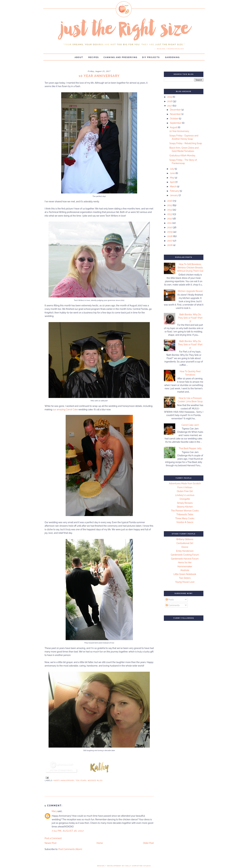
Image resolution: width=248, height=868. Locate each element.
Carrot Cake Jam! (190, 425)
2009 (170, 232)
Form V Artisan (185, 487)
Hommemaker (185, 566)
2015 (170, 205)
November (176, 114)
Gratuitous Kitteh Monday (182, 156)
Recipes (94, 57)
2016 (170, 201)
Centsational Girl (185, 543)
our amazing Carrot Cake (65, 410)
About (79, 57)
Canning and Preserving (121, 57)
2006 (170, 245)
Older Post (148, 843)
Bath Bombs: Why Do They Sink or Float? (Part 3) (190, 318)
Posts (170, 600)
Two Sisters (185, 578)
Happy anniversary (64, 781)
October (174, 119)
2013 (170, 214)
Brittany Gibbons (185, 539)
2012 (170, 219)
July (172, 169)
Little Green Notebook (185, 574)
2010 (170, 227)
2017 (170, 106)
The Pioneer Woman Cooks (185, 511)
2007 (170, 241)
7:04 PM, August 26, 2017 (68, 831)
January (174, 195)
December (176, 110)
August (174, 127)
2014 (170, 210)
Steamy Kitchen (185, 507)
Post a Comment (53, 838)
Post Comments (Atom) (70, 849)
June (173, 173)
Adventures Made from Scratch (185, 483)
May (172, 178)
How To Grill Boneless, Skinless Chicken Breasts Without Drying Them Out (190, 268)
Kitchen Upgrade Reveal (190, 291)
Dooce (185, 547)
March (173, 186)
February (175, 191)
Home (100, 843)
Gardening (172, 57)
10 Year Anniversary (179, 131)
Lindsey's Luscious (185, 495)
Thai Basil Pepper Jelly (190, 448)
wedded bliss (95, 781)
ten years (81, 781)
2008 (170, 236)
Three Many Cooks (185, 518)
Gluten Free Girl (185, 491)
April (172, 182)
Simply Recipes (185, 503)
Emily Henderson (185, 551)
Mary (54, 811)
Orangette (185, 499)
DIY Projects (151, 57)
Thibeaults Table (185, 514)
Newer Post (51, 843)
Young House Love (185, 582)
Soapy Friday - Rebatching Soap (186, 143)
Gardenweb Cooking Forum (185, 555)
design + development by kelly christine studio (124, 866)
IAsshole (185, 570)
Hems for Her (185, 562)
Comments (173, 605)
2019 (170, 97)
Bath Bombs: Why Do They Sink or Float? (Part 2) (190, 345)
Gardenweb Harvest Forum (185, 559)
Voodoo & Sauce (185, 522)
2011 (170, 223)
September (176, 123)
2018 (170, 101)
